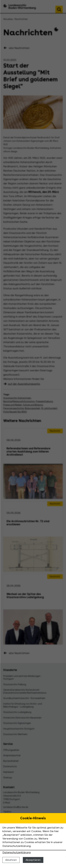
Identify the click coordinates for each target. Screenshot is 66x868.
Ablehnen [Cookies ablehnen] (11, 860)
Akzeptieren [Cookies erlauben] (33, 860)
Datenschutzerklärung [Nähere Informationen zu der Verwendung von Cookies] (17, 852)
